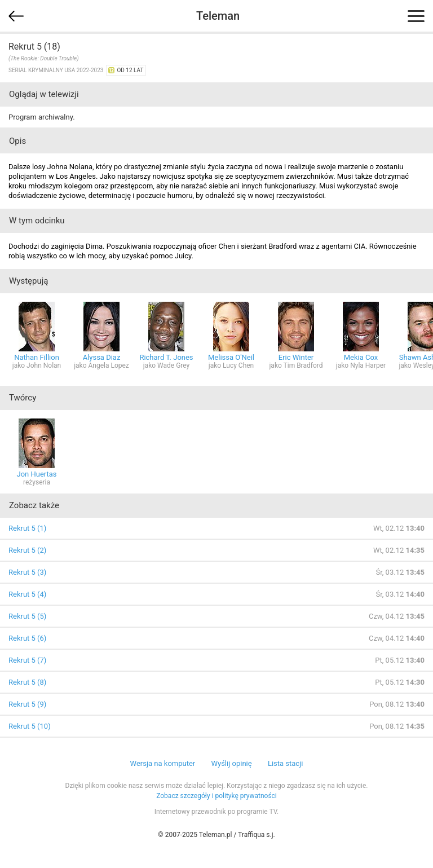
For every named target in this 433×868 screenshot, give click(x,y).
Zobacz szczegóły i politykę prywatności (216, 796)
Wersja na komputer (163, 763)
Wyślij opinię (231, 763)
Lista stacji (286, 763)
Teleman (218, 16)
